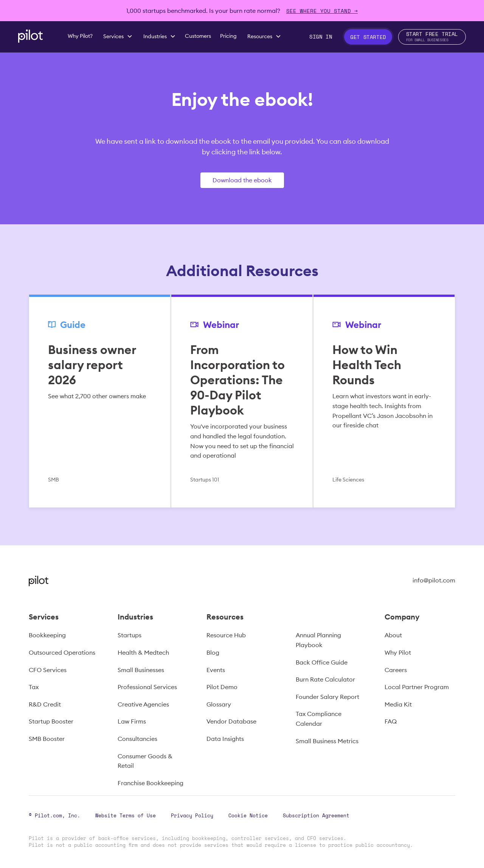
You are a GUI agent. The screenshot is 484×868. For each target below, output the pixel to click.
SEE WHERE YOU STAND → (322, 11)
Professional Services (147, 687)
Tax (34, 687)
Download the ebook (242, 180)
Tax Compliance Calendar (319, 719)
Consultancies (137, 739)
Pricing (228, 36)
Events (216, 670)
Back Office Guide (322, 662)
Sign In (321, 36)
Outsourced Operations (62, 652)
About (393, 635)
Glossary (219, 704)
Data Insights (225, 739)
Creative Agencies (143, 704)
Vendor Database (231, 721)
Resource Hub (226, 635)
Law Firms (132, 721)
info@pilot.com (434, 580)
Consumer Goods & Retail (145, 761)
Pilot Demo (222, 687)
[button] (118, 37)
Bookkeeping (47, 635)
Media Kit (398, 704)
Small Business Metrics (327, 741)
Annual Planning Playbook (318, 640)
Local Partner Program (417, 687)
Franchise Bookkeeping (150, 783)
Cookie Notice (248, 815)
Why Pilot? (80, 36)
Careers (396, 670)
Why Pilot (398, 652)
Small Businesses (141, 670)
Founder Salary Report (327, 697)
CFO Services (48, 670)
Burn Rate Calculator (325, 679)
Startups (130, 635)
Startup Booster (51, 721)
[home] (30, 36)
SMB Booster (47, 739)
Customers (198, 36)
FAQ (391, 721)
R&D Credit (45, 704)
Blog (213, 652)
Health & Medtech (143, 652)
